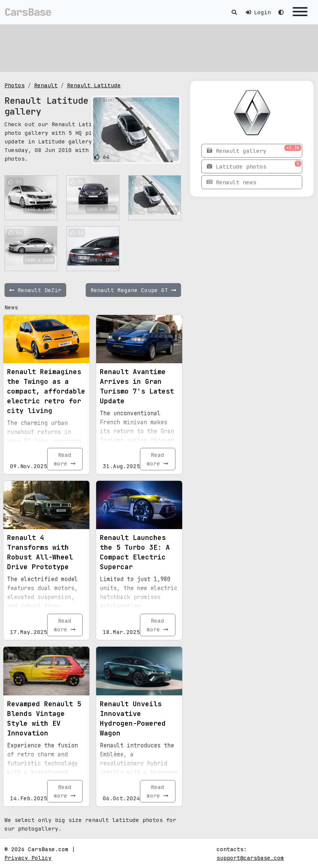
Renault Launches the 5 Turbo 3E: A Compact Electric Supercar (135, 552)
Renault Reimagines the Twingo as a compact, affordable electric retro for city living (46, 391)
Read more (65, 459)
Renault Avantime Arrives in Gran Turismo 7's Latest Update (137, 386)
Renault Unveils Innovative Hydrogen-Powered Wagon (133, 718)
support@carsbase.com (250, 858)
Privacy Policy (28, 858)
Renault (46, 85)
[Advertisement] (159, 47)
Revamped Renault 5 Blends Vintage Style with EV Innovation (44, 718)
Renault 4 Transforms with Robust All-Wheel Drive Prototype (40, 552)
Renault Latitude (94, 85)
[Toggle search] (234, 12)
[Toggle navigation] (300, 12)
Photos (15, 85)
